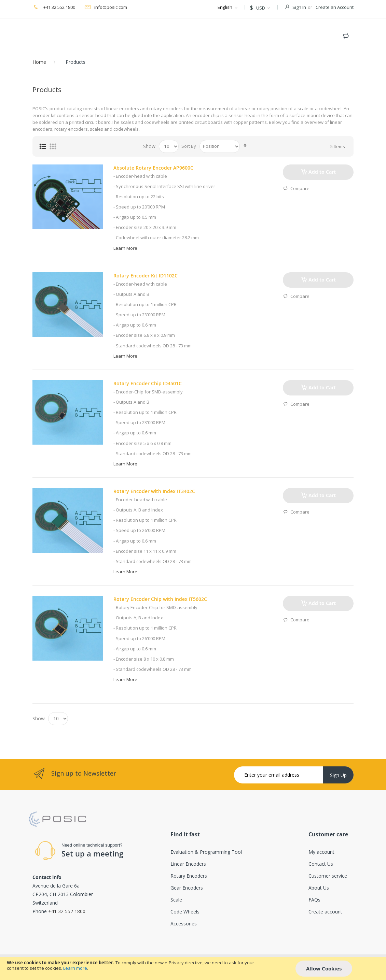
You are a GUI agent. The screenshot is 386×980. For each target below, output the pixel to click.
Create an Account (335, 7)
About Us (319, 888)
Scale (176, 900)
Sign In (299, 7)
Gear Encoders (187, 888)
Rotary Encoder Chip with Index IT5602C (160, 599)
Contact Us (321, 864)
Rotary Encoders (189, 876)
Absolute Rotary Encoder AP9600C (153, 168)
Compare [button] (296, 189)
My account (321, 852)
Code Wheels (185, 912)
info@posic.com (111, 7)
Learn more (75, 968)
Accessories (184, 924)
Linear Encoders (188, 864)
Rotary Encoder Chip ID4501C (148, 383)
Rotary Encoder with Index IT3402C (154, 491)
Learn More (125, 248)
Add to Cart (322, 172)
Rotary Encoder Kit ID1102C (146, 276)
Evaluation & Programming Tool (206, 852)
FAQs (314, 900)
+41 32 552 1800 (59, 7)
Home (39, 62)
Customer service (328, 876)
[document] (193, 968)
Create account (325, 912)
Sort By (189, 146)
